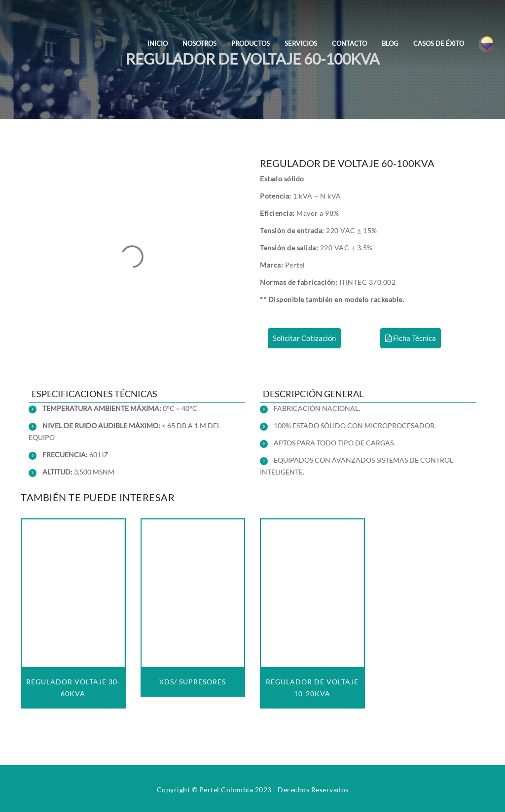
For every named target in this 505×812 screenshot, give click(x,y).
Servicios (301, 43)
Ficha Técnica (411, 338)
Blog (390, 43)
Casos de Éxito (439, 43)
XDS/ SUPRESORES (193, 682)
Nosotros (199, 43)
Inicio (158, 43)
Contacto (349, 43)
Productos (251, 43)
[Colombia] (488, 36)
